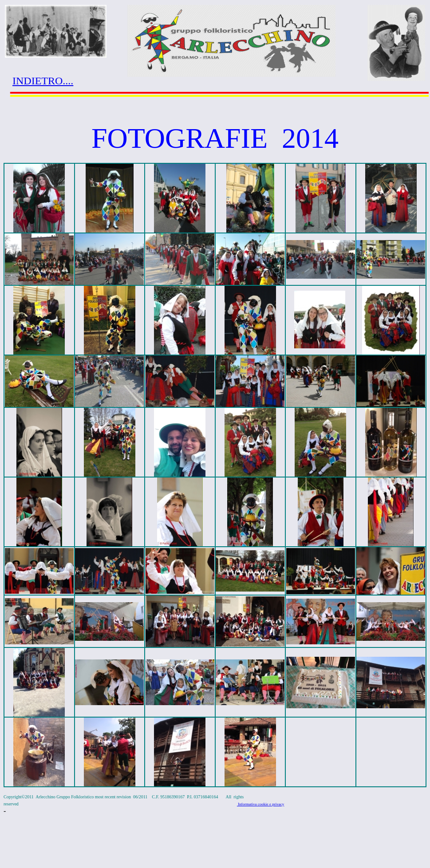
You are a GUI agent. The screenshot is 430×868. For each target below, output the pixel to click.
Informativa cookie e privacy (260, 804)
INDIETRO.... (43, 81)
